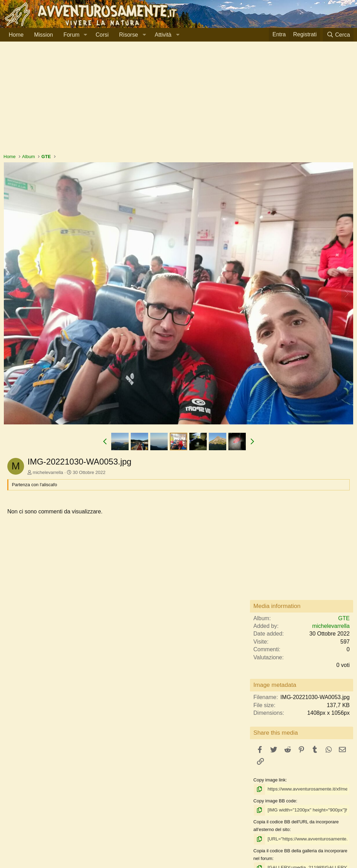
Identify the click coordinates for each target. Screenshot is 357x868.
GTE (344, 618)
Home (16, 35)
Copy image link (270, 780)
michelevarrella (48, 472)
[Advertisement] (178, 101)
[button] (85, 35)
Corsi (102, 35)
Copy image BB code (275, 800)
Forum (71, 35)
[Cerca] (338, 35)
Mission (44, 35)
